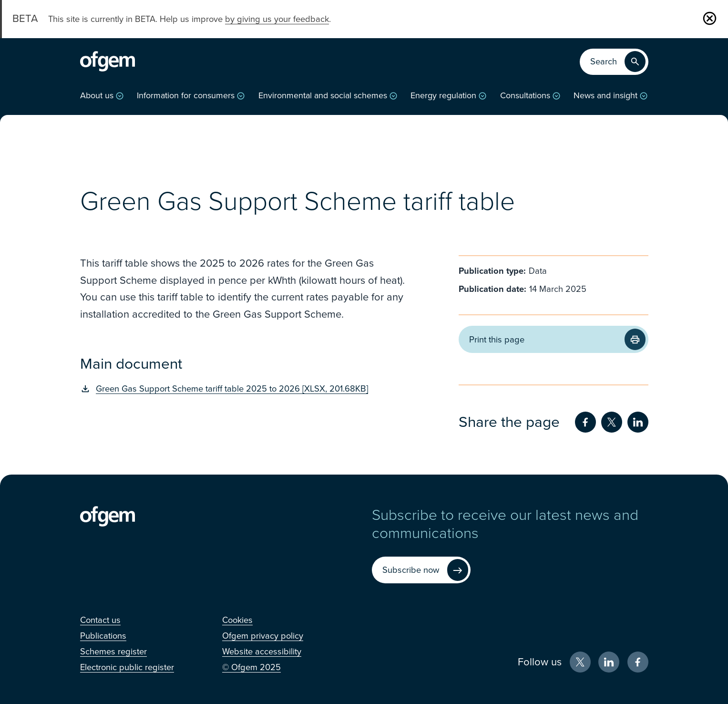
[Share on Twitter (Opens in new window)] (612, 422)
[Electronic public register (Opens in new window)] (127, 667)
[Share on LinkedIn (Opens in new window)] (638, 422)
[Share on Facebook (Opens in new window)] (585, 422)
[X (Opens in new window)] (580, 662)
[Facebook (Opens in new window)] (638, 662)
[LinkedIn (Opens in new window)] (609, 662)
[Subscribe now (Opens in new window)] (421, 570)
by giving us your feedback (277, 19)
